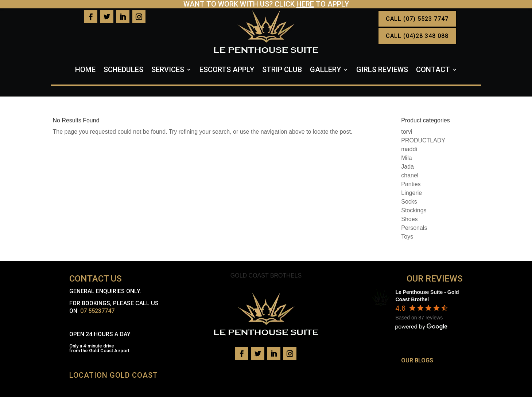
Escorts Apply (227, 70)
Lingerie (411, 193)
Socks (409, 202)
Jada (407, 167)
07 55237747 (97, 311)
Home (85, 70)
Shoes (409, 219)
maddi (409, 149)
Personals (414, 228)
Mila (406, 158)
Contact (433, 70)
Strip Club (282, 70)
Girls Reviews (382, 70)
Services (168, 70)
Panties (411, 184)
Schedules (123, 70)
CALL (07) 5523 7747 (417, 19)
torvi (407, 132)
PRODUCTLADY (423, 140)
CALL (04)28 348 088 (417, 36)
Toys (407, 237)
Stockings (414, 210)
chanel (410, 175)
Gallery (325, 70)
